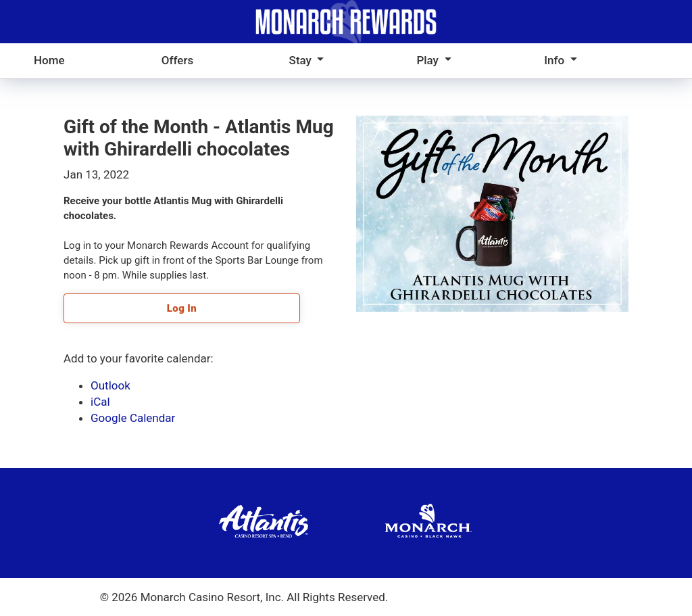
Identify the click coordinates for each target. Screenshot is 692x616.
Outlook (110, 385)
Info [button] (555, 60)
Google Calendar (133, 418)
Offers (177, 60)
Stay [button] (302, 60)
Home (49, 60)
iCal (100, 402)
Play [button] (429, 60)
